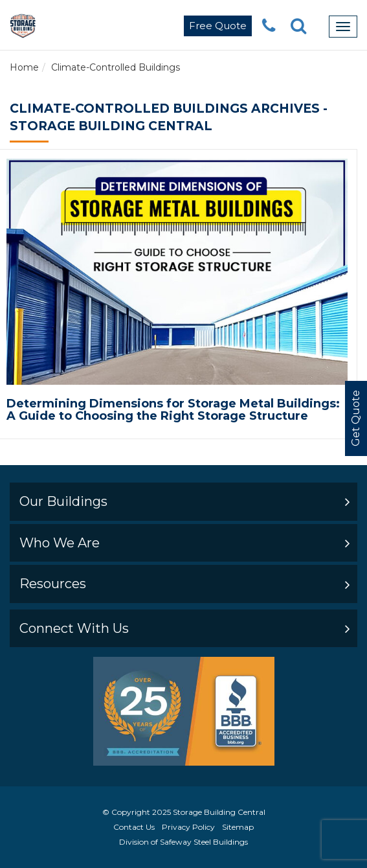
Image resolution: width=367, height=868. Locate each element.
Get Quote (356, 419)
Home (24, 67)
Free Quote (218, 26)
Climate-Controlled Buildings (116, 67)
